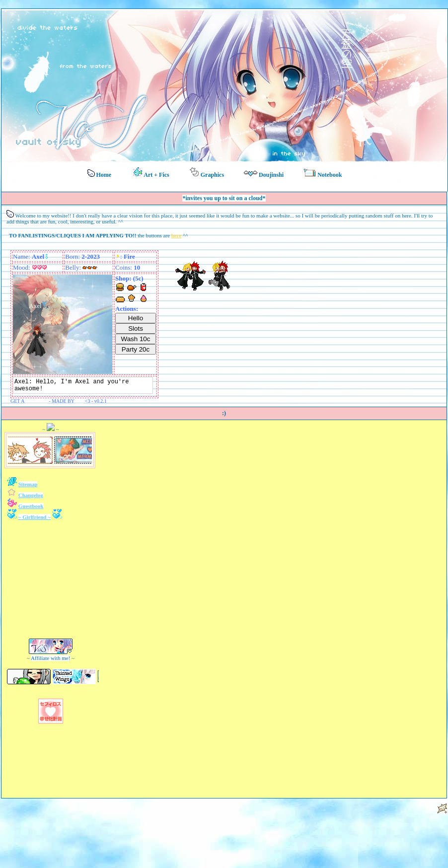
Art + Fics (151, 173)
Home (100, 174)
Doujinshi (264, 175)
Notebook (323, 173)
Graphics (207, 173)
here (177, 235)
